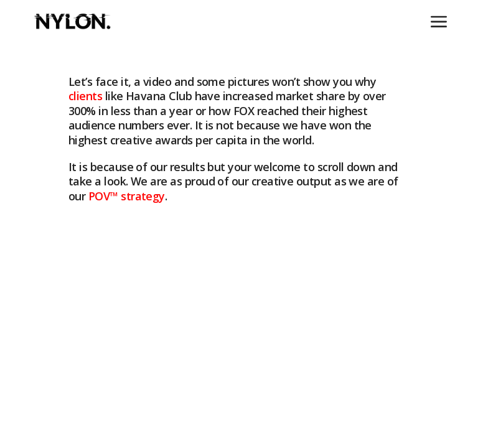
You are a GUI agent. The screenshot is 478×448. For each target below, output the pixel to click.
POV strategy (127, 196)
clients (85, 96)
